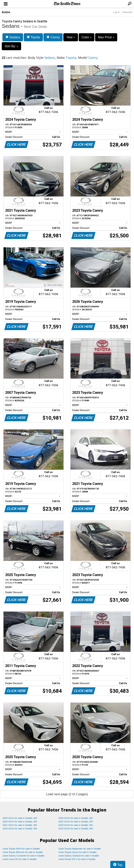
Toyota (33, 37)
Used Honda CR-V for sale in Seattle (77, 859)
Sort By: (11, 46)
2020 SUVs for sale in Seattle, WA (76, 825)
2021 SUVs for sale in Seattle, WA (20, 825)
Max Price (106, 37)
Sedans (13, 37)
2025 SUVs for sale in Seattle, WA (20, 818)
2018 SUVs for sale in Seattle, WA (76, 829)
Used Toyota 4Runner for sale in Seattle (23, 852)
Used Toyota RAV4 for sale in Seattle (21, 849)
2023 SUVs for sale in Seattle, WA (20, 822)
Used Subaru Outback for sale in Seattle (79, 856)
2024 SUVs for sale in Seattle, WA (76, 818)
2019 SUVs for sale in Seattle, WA (20, 829)
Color (87, 37)
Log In (116, 12)
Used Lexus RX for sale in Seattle (20, 859)
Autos (6, 12)
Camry (53, 37)
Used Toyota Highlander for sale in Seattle (80, 849)
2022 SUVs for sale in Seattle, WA (76, 822)
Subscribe (127, 12)
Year (71, 37)
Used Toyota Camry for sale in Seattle (77, 852)
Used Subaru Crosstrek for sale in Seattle (23, 856)
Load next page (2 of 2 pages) (67, 794)
